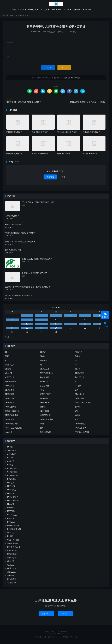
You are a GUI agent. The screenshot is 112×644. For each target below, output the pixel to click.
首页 (14, 10)
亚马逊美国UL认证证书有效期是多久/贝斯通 (24, 103)
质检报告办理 (10, 382)
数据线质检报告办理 (14, 154)
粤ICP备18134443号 (56, 634)
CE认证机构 (10, 403)
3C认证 (66, 10)
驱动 (42, 391)
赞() (48, 68)
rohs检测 (9, 433)
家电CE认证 (12, 555)
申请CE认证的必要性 (13, 429)
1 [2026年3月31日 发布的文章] (27, 316)
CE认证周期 (10, 395)
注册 (63, 178)
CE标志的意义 (81, 424)
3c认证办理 (12, 451)
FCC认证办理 (13, 498)
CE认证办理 (10, 387)
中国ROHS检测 (13, 541)
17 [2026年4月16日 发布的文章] (56, 325)
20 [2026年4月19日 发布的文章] (100, 325)
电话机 (78, 416)
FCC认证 (44, 10)
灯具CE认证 (12, 573)
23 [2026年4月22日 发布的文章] (42, 329)
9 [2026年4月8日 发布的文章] (42, 321)
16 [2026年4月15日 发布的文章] (42, 325)
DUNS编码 (11, 480)
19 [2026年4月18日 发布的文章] (85, 325)
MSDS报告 (11, 512)
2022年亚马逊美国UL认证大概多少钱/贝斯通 (88, 103)
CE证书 (8, 370)
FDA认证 (11, 505)
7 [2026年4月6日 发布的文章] (12, 321)
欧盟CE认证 (10, 378)
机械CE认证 (80, 378)
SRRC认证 (87, 10)
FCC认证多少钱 (13, 501)
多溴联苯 (9, 374)
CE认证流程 (80, 374)
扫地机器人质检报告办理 (67, 133)
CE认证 (56, 4)
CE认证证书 (45, 370)
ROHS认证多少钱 (14, 530)
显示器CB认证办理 (90, 154)
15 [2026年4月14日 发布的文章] (27, 325)
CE (6, 353)
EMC (7, 357)
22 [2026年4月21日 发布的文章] (27, 329)
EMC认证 (11, 483)
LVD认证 (11, 508)
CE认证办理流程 (12, 416)
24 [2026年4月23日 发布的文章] (56, 329)
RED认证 (11, 519)
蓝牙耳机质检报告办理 (92, 133)
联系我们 (46, 614)
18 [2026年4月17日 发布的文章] (70, 325)
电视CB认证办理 (64, 154)
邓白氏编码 (12, 580)
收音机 (43, 408)
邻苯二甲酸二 (45, 395)
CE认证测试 (80, 399)
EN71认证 (11, 487)
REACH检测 (45, 403)
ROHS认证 (33, 10)
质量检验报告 (45, 433)
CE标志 (43, 357)
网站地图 (64, 632)
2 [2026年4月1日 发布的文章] (42, 316)
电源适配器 (10, 420)
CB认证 (10, 458)
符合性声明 (45, 378)
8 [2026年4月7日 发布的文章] (27, 321)
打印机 (78, 408)
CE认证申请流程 (47, 420)
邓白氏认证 (12, 583)
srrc (77, 420)
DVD (77, 412)
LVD (77, 361)
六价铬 (78, 370)
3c (76, 382)
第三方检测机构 (46, 374)
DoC (77, 391)
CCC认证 (11, 462)
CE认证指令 (10, 399)
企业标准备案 (13, 544)
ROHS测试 (44, 399)
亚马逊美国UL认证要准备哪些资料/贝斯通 (56, 27)
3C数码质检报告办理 (40, 154)
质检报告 (77, 10)
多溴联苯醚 (45, 387)
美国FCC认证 (45, 416)
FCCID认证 (12, 491)
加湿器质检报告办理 (40, 133)
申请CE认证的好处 (82, 433)
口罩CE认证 (12, 551)
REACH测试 (45, 412)
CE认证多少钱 (81, 429)
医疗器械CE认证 (14, 548)
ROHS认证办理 (13, 526)
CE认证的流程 (11, 408)
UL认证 (10, 537)
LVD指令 (78, 387)
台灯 (42, 429)
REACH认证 (56, 10)
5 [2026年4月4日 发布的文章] (85, 316)
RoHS (77, 357)
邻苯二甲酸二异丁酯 (83, 403)
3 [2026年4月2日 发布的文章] (56, 316)
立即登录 (50, 178)
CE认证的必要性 (12, 424)
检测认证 (21, 16)
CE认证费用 (10, 391)
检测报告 (11, 562)
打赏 (64, 68)
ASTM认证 (11, 455)
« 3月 (7, 337)
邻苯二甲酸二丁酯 (12, 412)
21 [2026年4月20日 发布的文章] (12, 329)
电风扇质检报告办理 (14, 133)
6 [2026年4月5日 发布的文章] (100, 316)
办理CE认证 (10, 366)
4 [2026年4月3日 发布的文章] (70, 316)
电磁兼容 (79, 353)
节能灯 (43, 424)
